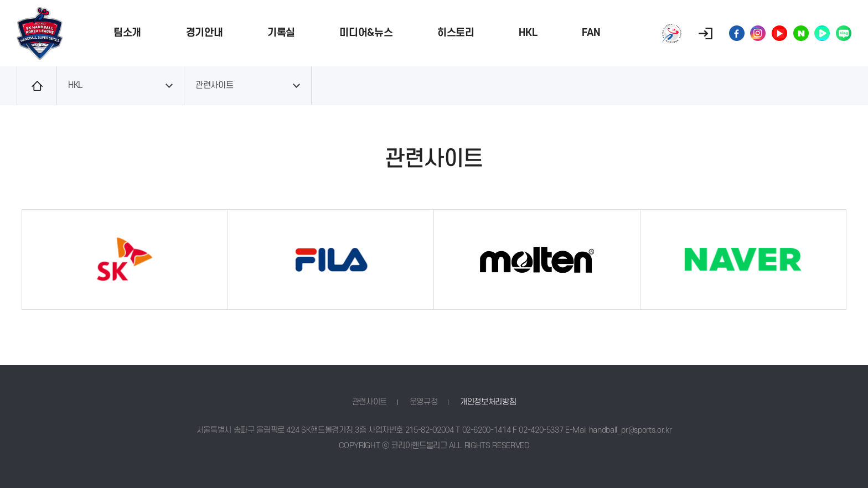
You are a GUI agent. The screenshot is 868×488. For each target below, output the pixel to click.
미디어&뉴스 (366, 33)
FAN (591, 33)
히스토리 (456, 33)
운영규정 (424, 402)
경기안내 (205, 33)
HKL (528, 33)
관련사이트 (214, 85)
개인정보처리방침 (488, 402)
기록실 (281, 33)
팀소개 (127, 33)
